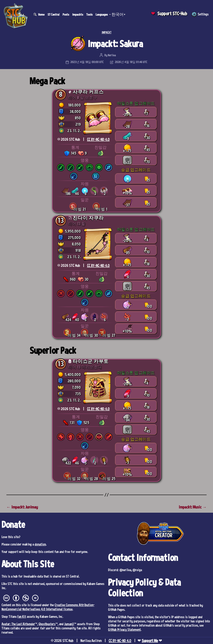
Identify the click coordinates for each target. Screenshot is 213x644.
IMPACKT (107, 32)
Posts (66, 14)
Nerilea (112, 55)
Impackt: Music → (193, 507)
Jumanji (69, 624)
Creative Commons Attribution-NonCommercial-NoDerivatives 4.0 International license (48, 607)
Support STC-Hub (172, 14)
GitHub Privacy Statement (124, 629)
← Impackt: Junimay (22, 507)
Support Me (150, 641)
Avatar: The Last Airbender (18, 624)
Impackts (78, 14)
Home (41, 14)
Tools (89, 14)
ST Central (54, 14)
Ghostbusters (47, 624)
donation (40, 544)
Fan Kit (22, 616)
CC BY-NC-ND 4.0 (98, 139)
